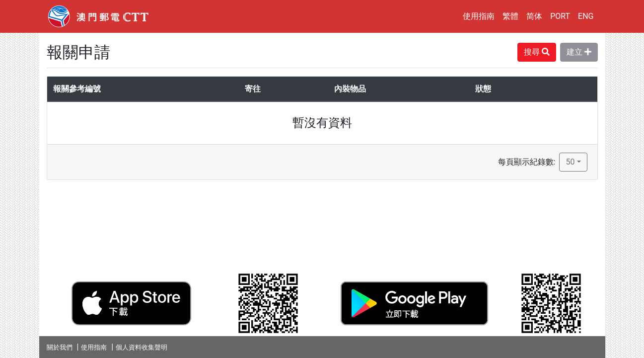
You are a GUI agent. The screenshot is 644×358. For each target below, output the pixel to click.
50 (570, 162)
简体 (534, 16)
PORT (560, 16)
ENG (586, 16)
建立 (579, 52)
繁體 (510, 16)
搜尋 (537, 52)
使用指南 (479, 16)
